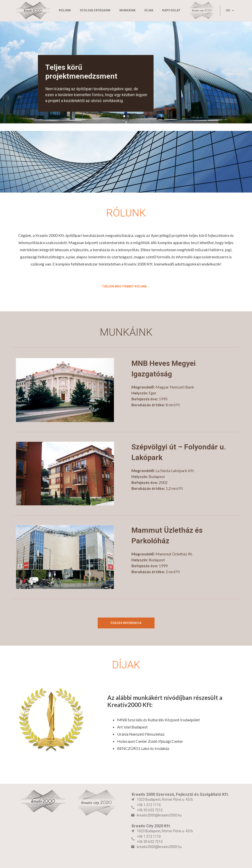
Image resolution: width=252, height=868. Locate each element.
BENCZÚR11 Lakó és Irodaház (143, 748)
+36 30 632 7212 (150, 810)
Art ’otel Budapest (132, 727)
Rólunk (65, 10)
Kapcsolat (171, 10)
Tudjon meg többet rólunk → (126, 286)
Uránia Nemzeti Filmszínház (141, 734)
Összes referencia (126, 623)
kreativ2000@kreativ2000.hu (159, 815)
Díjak (149, 10)
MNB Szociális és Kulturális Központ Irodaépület (158, 720)
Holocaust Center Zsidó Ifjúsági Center (150, 741)
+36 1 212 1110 (149, 805)
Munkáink (127, 10)
